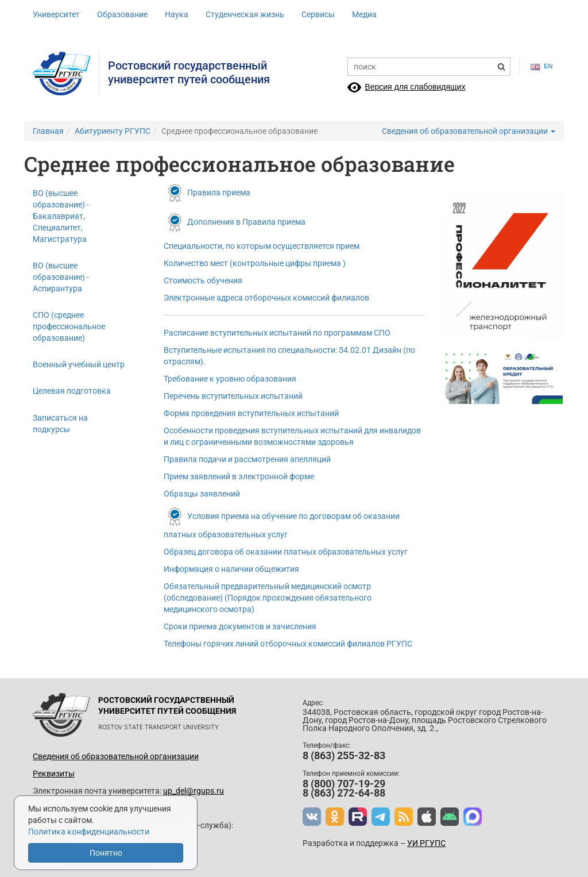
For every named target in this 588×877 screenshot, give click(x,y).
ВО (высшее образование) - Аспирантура (61, 277)
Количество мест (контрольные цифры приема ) (255, 263)
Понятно (106, 853)
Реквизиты (54, 774)
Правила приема (219, 193)
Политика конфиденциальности (89, 832)
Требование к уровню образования (230, 379)
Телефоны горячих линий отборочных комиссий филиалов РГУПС (288, 644)
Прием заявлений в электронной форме (239, 476)
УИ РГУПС (426, 843)
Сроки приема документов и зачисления (240, 626)
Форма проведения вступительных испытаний (251, 413)
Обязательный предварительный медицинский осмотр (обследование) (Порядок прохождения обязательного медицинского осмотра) (268, 598)
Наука (177, 14)
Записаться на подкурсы (60, 424)
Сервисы (318, 14)
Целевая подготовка (72, 391)
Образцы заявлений (202, 494)
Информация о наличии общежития (231, 569)
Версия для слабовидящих (415, 87)
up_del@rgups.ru (194, 791)
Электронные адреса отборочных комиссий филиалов (266, 298)
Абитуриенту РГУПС (113, 131)
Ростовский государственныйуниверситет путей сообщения (189, 72)
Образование (122, 14)
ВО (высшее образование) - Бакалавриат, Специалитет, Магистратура (61, 216)
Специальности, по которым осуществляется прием (262, 246)
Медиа (364, 14)
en (541, 66)
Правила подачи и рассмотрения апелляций (247, 459)
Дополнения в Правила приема (246, 222)
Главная (48, 131)
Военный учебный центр (79, 364)
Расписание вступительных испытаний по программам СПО (277, 333)
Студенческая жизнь (245, 14)
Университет (56, 14)
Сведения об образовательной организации (469, 131)
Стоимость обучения (203, 280)
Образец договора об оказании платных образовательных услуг (286, 552)
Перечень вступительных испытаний (233, 396)
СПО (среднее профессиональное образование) (69, 326)
